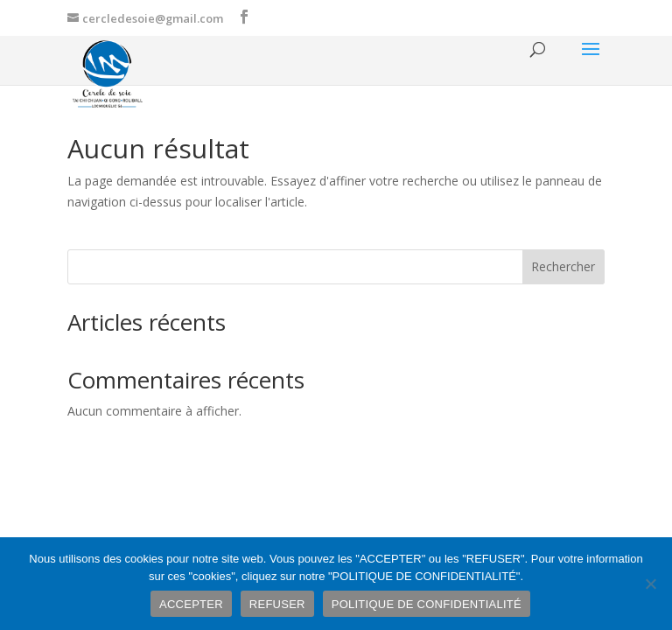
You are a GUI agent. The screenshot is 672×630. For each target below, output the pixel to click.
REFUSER (277, 604)
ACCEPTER (191, 604)
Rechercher (563, 266)
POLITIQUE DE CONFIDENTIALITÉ (427, 604)
